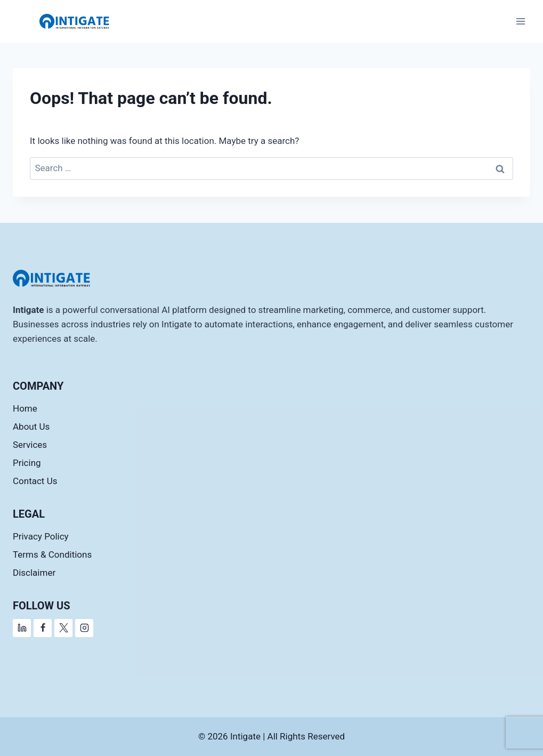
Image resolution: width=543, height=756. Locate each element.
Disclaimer (34, 573)
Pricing (27, 463)
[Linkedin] (22, 628)
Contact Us (35, 481)
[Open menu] (520, 21)
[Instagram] (84, 628)
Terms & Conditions (52, 554)
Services (30, 445)
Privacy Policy (41, 536)
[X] (63, 628)
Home (25, 408)
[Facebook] (43, 628)
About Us (31, 427)
